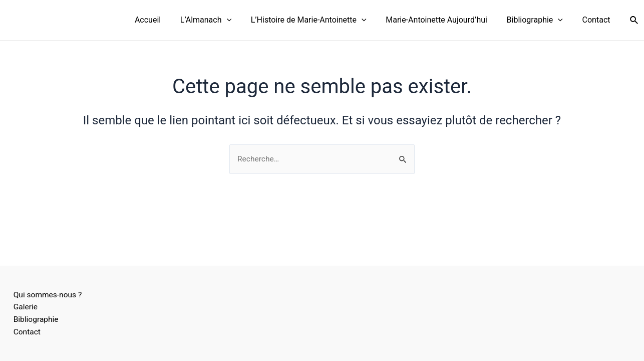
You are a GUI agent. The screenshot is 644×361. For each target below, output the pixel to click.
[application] (241, 20)
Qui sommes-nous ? (45, 294)
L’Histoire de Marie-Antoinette (320, 20)
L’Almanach (221, 20)
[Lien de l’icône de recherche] (634, 20)
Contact (598, 20)
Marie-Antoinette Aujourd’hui (445, 20)
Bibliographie (540, 20)
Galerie (23, 306)
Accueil (166, 20)
